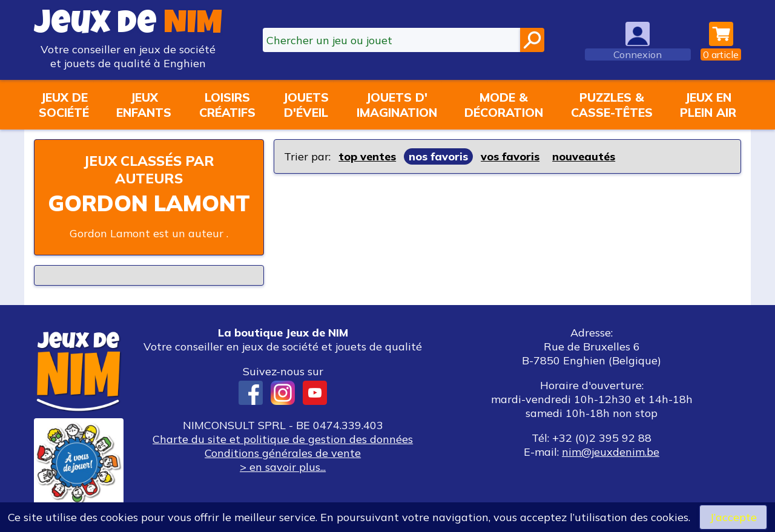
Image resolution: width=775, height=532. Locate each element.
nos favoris (438, 156)
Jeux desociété (64, 105)
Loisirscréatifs (227, 105)
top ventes (367, 156)
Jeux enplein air (708, 105)
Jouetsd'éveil (306, 105)
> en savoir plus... (283, 467)
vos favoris (510, 156)
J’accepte (733, 517)
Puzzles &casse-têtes (612, 105)
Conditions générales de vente (283, 453)
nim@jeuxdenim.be (611, 452)
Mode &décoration (504, 105)
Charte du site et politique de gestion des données (283, 439)
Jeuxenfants (144, 105)
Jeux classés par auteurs (149, 169)
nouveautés (584, 156)
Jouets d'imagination (397, 105)
